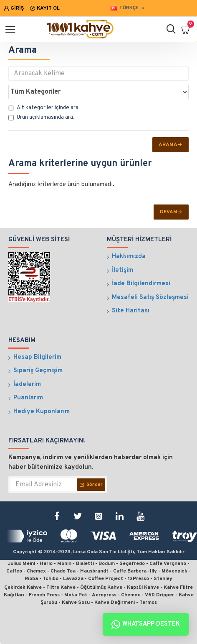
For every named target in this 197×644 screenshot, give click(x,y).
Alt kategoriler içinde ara (43, 108)
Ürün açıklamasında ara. (41, 118)
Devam (169, 212)
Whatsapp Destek (146, 624)
